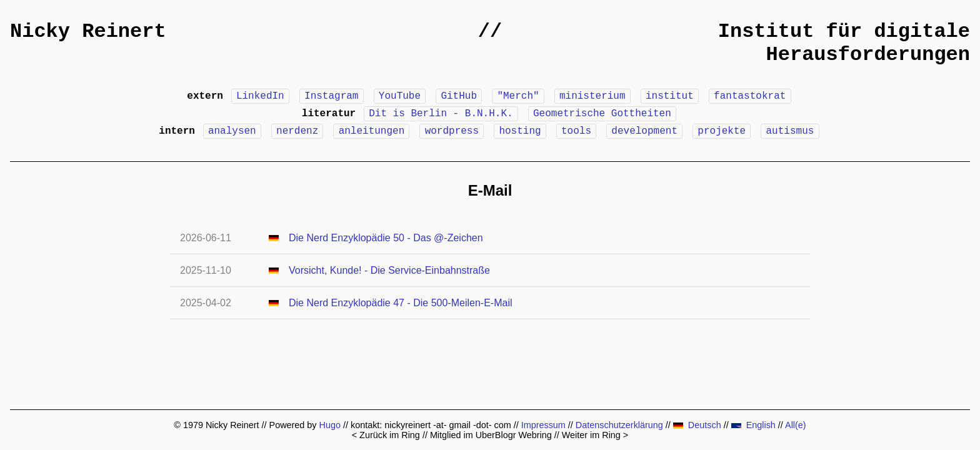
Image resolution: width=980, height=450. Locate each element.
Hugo (330, 425)
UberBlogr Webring (514, 435)
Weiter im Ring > (595, 435)
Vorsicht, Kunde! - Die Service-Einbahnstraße (389, 270)
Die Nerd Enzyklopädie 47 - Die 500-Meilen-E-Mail (400, 303)
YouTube (400, 96)
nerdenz (297, 131)
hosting (520, 131)
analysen (232, 131)
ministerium (592, 96)
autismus (790, 131)
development (644, 131)
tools (576, 131)
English (753, 425)
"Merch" (518, 96)
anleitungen (372, 131)
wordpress (452, 131)
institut (670, 96)
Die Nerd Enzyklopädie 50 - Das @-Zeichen (386, 238)
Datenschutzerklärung (619, 425)
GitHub (459, 96)
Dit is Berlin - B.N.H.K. (441, 114)
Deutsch (697, 425)
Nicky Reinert (88, 32)
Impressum (543, 425)
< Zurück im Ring (386, 435)
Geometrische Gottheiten (602, 114)
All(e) (796, 425)
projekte (722, 131)
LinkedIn (260, 96)
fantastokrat (750, 96)
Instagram (331, 96)
